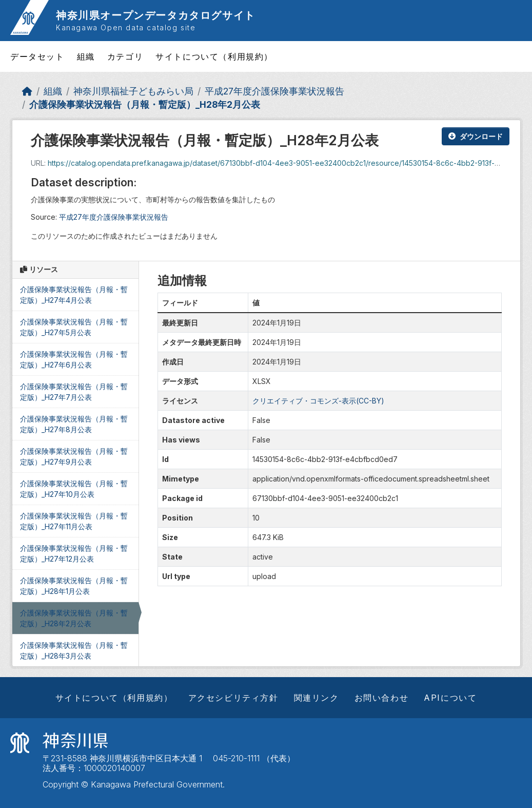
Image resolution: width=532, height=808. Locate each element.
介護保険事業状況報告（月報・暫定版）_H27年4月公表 (74, 295)
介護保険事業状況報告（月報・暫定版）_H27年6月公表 (74, 359)
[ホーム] (27, 91)
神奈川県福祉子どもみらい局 (133, 91)
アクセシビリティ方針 (233, 698)
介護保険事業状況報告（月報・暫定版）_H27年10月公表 (74, 489)
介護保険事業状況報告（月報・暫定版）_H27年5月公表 (74, 327)
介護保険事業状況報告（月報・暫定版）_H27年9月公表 (74, 456)
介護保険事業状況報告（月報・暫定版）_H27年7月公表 (74, 392)
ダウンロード (476, 136)
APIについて (450, 698)
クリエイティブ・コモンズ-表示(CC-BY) (318, 401)
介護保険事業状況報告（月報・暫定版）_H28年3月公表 (74, 650)
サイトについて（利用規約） (214, 56)
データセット (37, 56)
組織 (86, 56)
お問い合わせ (382, 698)
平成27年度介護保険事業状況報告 (274, 91)
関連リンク (317, 698)
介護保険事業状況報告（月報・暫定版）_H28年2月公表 (145, 104)
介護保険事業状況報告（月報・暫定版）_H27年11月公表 (74, 521)
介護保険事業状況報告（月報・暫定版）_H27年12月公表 (74, 553)
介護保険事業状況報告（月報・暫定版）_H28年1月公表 (74, 586)
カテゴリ (125, 56)
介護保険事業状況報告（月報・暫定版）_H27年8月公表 (74, 424)
